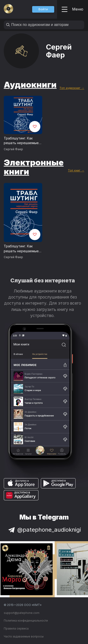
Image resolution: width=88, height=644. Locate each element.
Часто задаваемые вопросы (24, 636)
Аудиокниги (30, 85)
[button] (43, 9)
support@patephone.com (22, 613)
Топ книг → (76, 170)
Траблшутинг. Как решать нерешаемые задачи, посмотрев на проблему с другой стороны (22, 141)
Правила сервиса (16, 628)
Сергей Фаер (13, 149)
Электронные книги (34, 167)
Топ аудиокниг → (72, 88)
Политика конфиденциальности (26, 621)
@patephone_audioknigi (44, 530)
